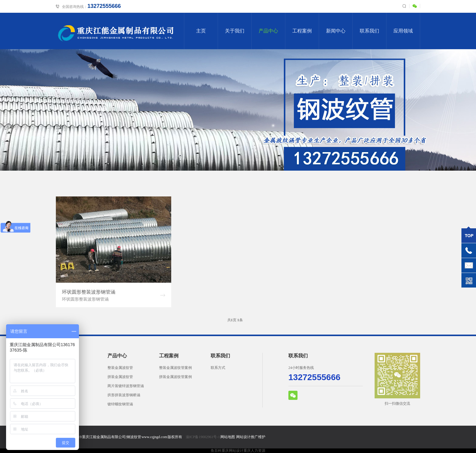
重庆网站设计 (233, 451)
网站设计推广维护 (251, 437)
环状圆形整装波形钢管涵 (89, 292)
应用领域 (403, 31)
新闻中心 (336, 31)
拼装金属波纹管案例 (175, 377)
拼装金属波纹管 (120, 377)
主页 (201, 31)
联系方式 (218, 368)
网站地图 (228, 437)
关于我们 (235, 31)
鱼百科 (216, 451)
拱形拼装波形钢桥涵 (124, 395)
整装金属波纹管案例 (175, 368)
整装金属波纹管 (120, 368)
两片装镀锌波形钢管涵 (126, 386)
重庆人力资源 (254, 451)
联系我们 (369, 31)
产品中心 (268, 31)
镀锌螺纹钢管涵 (120, 404)
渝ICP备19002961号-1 (203, 437)
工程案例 (302, 31)
